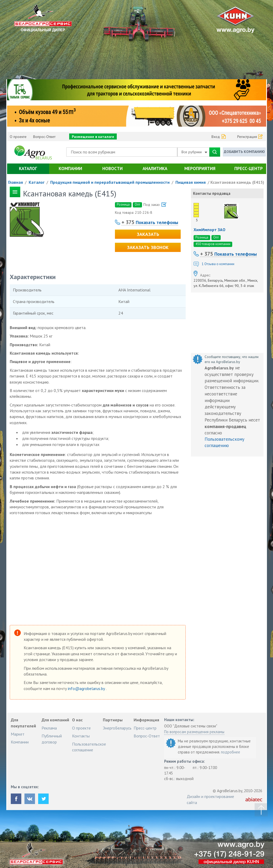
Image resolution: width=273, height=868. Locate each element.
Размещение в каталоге (93, 137)
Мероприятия (200, 168)
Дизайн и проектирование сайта (210, 799)
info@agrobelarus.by (87, 688)
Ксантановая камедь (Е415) (237, 182)
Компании (70, 168)
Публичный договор (52, 739)
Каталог (28, 168)
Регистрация (247, 137)
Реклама (49, 728)
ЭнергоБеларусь (117, 728)
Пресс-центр (249, 168)
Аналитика (155, 168)
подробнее (231, 752)
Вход (216, 137)
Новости (112, 168)
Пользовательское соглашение (89, 747)
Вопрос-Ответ (44, 137)
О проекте (18, 137)
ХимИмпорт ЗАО (209, 230)
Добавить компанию (244, 152)
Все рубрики (194, 152)
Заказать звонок (148, 247)
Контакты (81, 736)
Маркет (18, 734)
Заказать (148, 234)
